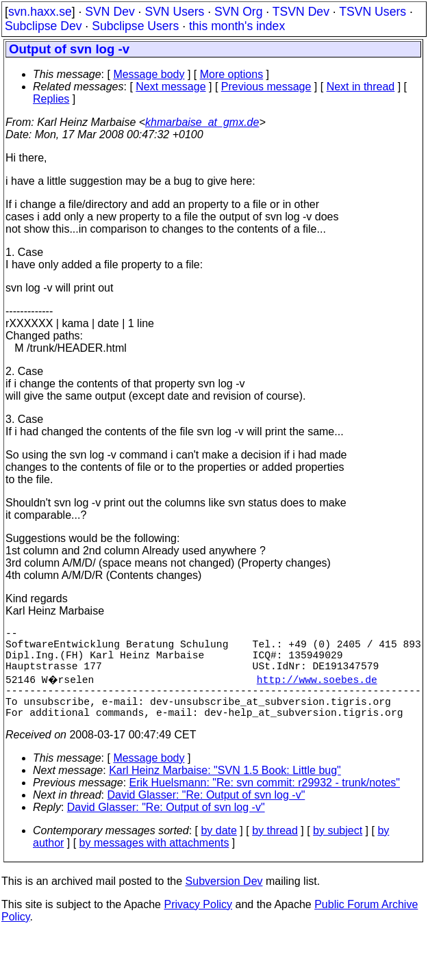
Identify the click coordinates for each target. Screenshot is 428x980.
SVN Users (174, 12)
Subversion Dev (224, 900)
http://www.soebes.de (318, 690)
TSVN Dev (301, 12)
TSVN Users (373, 12)
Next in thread (361, 87)
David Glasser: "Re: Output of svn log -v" (206, 814)
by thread (275, 850)
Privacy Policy (198, 924)
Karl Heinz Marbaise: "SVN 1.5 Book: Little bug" (225, 789)
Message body (149, 74)
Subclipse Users (135, 26)
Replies (51, 99)
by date (218, 850)
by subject (338, 850)
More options (232, 74)
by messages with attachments (154, 862)
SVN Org (238, 12)
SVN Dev (110, 12)
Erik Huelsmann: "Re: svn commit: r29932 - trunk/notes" (265, 802)
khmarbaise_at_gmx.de (202, 122)
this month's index (237, 26)
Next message (171, 87)
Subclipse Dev (43, 26)
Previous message (266, 87)
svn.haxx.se (40, 12)
